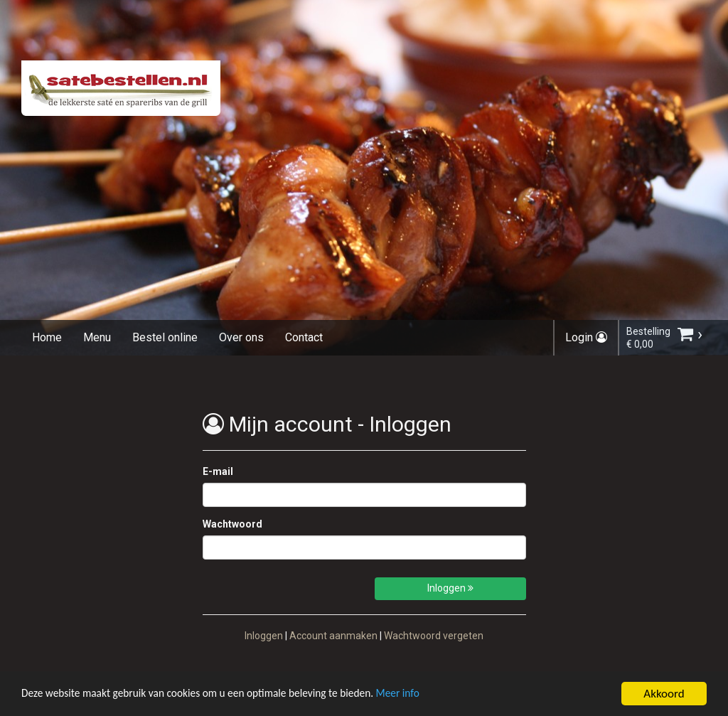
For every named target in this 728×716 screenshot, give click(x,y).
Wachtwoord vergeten (434, 636)
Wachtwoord (232, 524)
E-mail (218, 471)
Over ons (241, 337)
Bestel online (165, 337)
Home (47, 337)
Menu (97, 337)
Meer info (437, 696)
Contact (304, 337)
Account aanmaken (333, 636)
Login (586, 337)
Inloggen (450, 588)
